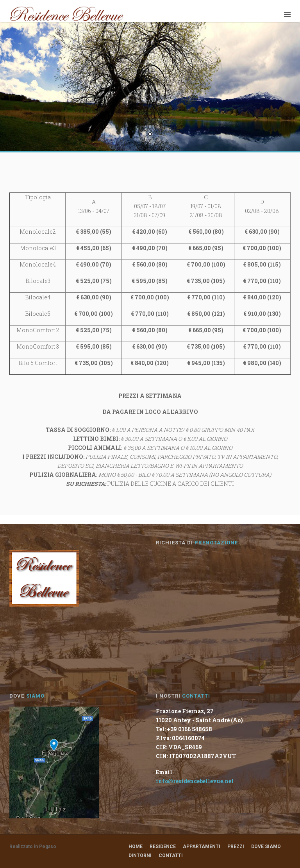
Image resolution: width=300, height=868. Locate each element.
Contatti (171, 855)
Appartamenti (202, 847)
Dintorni (140, 855)
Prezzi (236, 847)
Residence (163, 847)
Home (136, 847)
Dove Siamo (266, 847)
